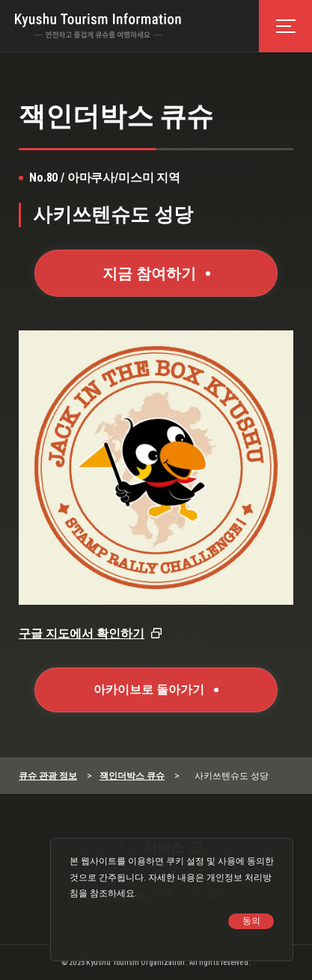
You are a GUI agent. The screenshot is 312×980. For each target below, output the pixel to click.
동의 (251, 921)
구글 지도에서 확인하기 (82, 634)
